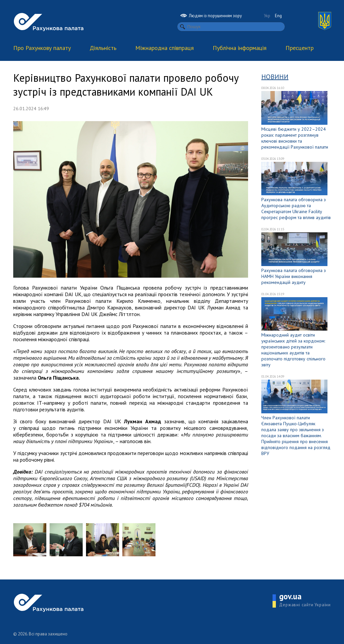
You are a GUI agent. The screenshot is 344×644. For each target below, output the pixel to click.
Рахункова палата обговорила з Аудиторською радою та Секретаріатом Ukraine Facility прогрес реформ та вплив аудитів (296, 208)
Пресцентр (300, 48)
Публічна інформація (240, 48)
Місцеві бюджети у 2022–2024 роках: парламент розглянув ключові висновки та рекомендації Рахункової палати (295, 138)
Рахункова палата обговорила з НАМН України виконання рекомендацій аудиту (294, 276)
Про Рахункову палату (42, 48)
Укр (267, 16)
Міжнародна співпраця (165, 48)
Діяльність (103, 48)
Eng (278, 16)
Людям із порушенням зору (211, 16)
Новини (275, 77)
